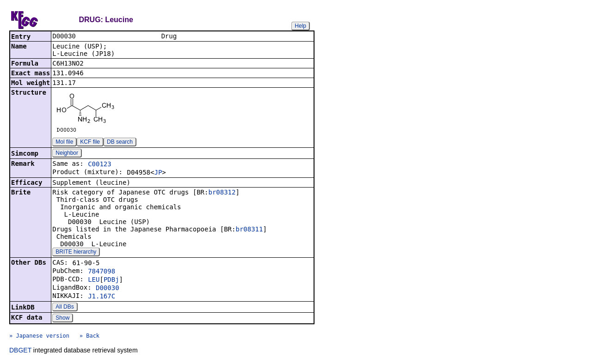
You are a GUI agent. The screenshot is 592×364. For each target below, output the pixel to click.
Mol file (64, 143)
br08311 (249, 230)
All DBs (65, 308)
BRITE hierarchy (76, 253)
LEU (94, 280)
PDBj (111, 280)
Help (300, 26)
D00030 (108, 289)
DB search (120, 143)
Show (62, 319)
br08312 (222, 193)
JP (158, 173)
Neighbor (67, 154)
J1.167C (102, 297)
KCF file (90, 143)
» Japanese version (39, 337)
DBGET (20, 351)
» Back (89, 337)
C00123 (100, 165)
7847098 (102, 272)
